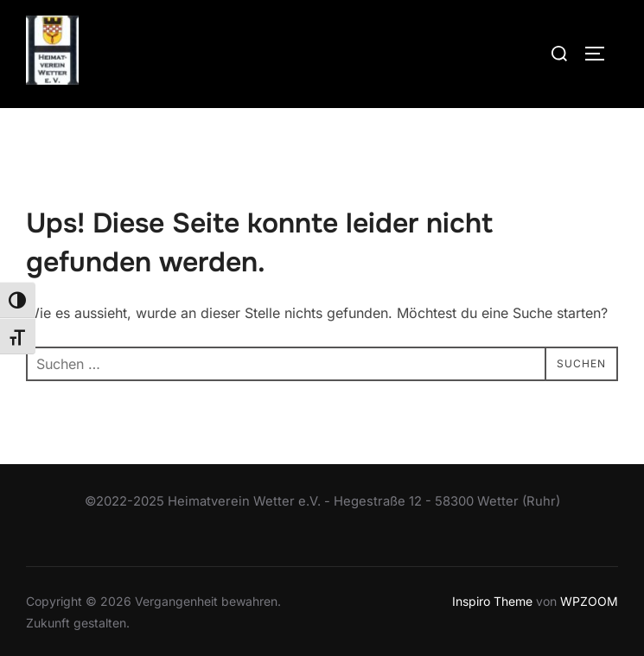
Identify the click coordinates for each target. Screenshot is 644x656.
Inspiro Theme (492, 601)
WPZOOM (589, 601)
